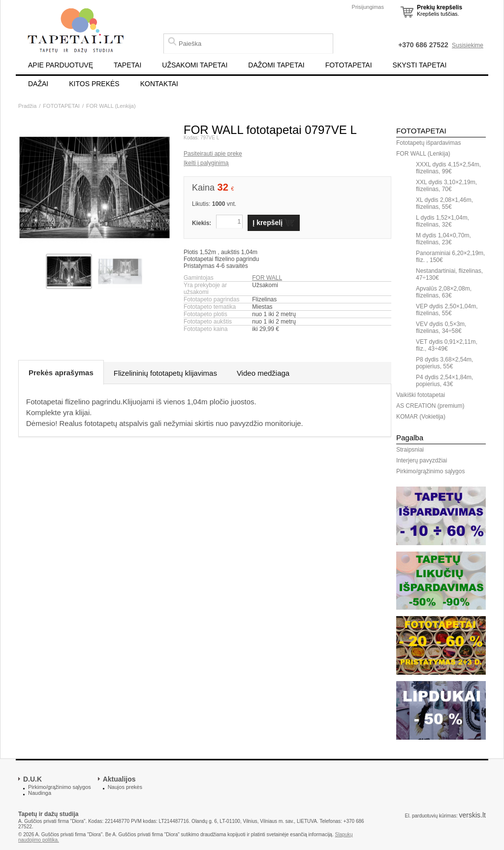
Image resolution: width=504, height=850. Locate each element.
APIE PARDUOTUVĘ (61, 65)
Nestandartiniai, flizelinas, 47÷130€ (449, 274)
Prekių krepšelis (440, 7)
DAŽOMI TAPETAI (276, 65)
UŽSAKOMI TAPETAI (195, 65)
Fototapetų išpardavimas (428, 143)
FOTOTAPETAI (349, 65)
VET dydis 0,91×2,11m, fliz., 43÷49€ (447, 345)
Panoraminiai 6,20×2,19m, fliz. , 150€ (450, 257)
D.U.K (32, 779)
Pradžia (27, 106)
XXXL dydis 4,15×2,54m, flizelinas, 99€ (448, 168)
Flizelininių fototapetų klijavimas (165, 373)
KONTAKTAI (159, 84)
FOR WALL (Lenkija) (111, 106)
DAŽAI (38, 84)
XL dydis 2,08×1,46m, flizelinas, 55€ (444, 203)
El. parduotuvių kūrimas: (431, 816)
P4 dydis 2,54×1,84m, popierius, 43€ (444, 381)
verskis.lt (472, 815)
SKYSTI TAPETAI (420, 65)
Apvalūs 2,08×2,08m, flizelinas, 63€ (444, 292)
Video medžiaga (263, 373)
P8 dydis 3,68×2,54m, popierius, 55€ (444, 363)
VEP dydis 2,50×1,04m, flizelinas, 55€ (447, 310)
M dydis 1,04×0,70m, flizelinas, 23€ (443, 239)
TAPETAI (127, 65)
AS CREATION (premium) (430, 406)
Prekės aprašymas (61, 373)
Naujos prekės (125, 787)
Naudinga (40, 793)
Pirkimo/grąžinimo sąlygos (430, 471)
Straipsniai (410, 450)
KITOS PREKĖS (94, 84)
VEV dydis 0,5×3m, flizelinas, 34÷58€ (441, 327)
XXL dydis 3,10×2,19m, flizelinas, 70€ (446, 186)
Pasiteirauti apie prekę (213, 154)
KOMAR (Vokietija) (421, 417)
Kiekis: (202, 223)
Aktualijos (119, 779)
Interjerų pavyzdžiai (422, 460)
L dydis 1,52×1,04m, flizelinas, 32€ (442, 221)
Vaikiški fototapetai (421, 395)
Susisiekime (468, 45)
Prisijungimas (368, 7)
